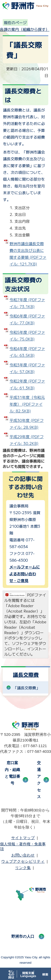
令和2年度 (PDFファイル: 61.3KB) (27, 384)
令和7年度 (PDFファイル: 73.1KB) (27, 303)
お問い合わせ (23, 855)
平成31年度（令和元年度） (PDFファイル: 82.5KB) (27, 404)
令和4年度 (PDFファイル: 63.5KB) (27, 352)
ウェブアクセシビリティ (23, 861)
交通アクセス (39, 780)
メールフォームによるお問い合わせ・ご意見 (25, 574)
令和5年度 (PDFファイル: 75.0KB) (27, 336)
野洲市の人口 (23, 936)
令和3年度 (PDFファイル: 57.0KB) (27, 368)
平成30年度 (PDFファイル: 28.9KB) (27, 424)
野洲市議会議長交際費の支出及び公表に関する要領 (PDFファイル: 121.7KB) (28, 254)
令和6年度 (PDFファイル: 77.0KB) (27, 319)
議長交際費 (26, 674)
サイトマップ (23, 838)
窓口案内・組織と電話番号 (12, 773)
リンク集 (23, 868)
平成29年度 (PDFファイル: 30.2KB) (27, 440)
